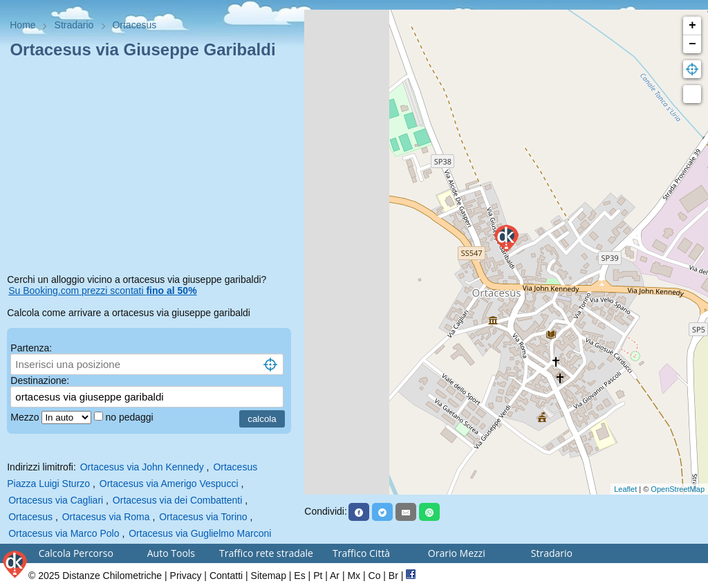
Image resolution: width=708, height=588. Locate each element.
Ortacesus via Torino (203, 517)
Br (393, 576)
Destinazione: (40, 380)
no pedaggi (130, 417)
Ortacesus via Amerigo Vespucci (169, 484)
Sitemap (269, 576)
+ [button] (692, 26)
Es (299, 576)
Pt (318, 576)
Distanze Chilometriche (112, 576)
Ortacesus (30, 517)
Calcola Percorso (76, 553)
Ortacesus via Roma (106, 517)
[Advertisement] (152, 169)
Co (375, 576)
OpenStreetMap (678, 489)
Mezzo (26, 417)
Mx (354, 576)
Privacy (186, 576)
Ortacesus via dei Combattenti (178, 500)
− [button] (692, 44)
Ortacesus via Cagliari (56, 500)
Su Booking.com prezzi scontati (102, 291)
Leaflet (625, 489)
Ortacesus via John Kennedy (142, 467)
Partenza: (31, 348)
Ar (335, 576)
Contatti (226, 576)
